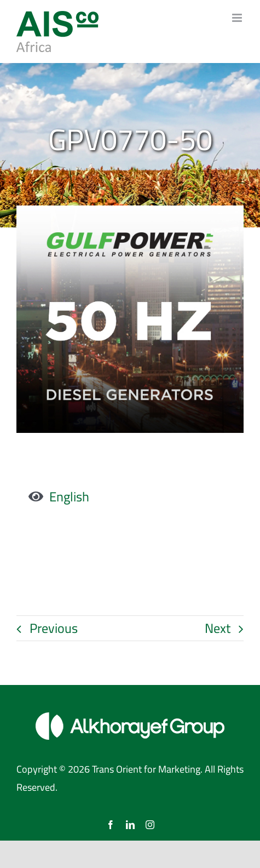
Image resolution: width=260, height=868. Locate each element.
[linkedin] (130, 825)
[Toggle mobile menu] (238, 18)
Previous (54, 628)
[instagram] (150, 825)
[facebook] (111, 825)
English (69, 497)
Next (218, 628)
